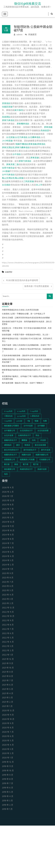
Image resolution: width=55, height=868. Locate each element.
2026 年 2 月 (8, 492)
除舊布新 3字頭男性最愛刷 (37, 286)
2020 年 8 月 (8, 728)
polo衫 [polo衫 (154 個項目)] (19, 421)
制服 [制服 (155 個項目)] (36, 421)
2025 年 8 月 (8, 505)
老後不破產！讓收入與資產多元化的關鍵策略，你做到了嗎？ (27, 345)
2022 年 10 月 (8, 616)
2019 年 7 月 (8, 784)
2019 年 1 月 (7, 809)
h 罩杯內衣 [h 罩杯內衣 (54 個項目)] (35, 416)
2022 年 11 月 (8, 612)
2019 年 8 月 (8, 779)
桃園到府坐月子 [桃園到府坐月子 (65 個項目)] (11, 455)
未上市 (39, 185)
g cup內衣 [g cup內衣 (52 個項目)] (22, 416)
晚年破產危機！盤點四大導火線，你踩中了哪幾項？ (23, 383)
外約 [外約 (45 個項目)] (34, 440)
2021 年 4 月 (8, 694)
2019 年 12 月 (8, 762)
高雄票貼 (6, 117)
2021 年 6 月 (8, 685)
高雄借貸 (45, 131)
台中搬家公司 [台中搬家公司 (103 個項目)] (10, 431)
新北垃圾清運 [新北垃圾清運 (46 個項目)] (40, 445)
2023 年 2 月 (8, 604)
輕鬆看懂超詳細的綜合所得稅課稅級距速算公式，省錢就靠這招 (27, 371)
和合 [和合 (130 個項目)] (37, 436)
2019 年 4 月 (8, 797)
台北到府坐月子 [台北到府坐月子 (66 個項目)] (26, 431)
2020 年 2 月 (8, 754)
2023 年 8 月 (8, 578)
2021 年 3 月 (7, 698)
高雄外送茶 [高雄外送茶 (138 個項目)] (42, 469)
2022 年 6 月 (8, 634)
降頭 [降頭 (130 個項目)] (16, 465)
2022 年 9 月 (8, 621)
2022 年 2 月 (8, 651)
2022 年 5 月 (8, 638)
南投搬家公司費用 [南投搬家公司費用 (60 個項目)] (11, 426)
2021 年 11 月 (8, 664)
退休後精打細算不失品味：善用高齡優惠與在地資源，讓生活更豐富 (27, 323)
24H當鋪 (6, 171)
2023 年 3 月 (8, 599)
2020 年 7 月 (8, 732)
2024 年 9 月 (8, 535)
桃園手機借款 (22, 144)
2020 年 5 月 (8, 741)
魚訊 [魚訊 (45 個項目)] (6, 474)
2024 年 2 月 (8, 565)
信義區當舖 (7, 107)
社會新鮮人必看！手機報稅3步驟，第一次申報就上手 (24, 314)
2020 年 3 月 (8, 749)
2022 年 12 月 (8, 608)
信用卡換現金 (8, 168)
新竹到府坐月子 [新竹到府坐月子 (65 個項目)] (30, 450)
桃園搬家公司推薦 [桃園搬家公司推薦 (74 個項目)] (27, 460)
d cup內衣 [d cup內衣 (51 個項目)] (8, 411)
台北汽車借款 (21, 137)
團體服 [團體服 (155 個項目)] (24, 440)
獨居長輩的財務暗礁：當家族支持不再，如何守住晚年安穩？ (27, 366)
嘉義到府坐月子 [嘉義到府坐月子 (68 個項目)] (11, 440)
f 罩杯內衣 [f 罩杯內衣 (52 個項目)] (8, 416)
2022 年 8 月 (8, 625)
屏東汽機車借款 (22, 148)
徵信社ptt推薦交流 (27, 4)
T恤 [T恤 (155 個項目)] (28, 421)
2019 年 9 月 (8, 775)
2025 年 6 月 (8, 514)
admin (18, 35)
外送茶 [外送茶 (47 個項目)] (43, 440)
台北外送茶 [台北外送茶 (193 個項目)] (9, 436)
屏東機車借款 (23, 124)
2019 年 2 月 (8, 805)
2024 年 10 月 (8, 531)
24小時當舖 (7, 141)
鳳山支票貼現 (8, 178)
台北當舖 (10, 137)
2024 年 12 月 (8, 522)
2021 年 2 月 (8, 702)
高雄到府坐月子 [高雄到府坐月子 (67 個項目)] (26, 469)
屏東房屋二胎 (12, 165)
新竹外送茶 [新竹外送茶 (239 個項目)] (46, 450)
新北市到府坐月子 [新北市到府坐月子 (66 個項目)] (11, 450)
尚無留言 (31, 35)
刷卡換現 (19, 110)
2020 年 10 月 (8, 719)
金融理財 (9, 272)
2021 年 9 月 (8, 672)
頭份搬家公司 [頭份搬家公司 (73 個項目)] (10, 469)
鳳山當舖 (19, 178)
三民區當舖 (29, 182)
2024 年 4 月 (8, 556)
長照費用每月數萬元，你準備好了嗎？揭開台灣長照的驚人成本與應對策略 (27, 378)
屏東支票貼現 (8, 148)
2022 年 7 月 (8, 629)
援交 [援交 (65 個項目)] (18, 445)
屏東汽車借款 (8, 120)
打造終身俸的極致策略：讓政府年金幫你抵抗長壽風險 (24, 356)
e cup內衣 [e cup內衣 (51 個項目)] (21, 411)
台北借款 (6, 185)
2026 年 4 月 (8, 488)
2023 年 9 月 (8, 574)
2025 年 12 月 (8, 501)
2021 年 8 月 (8, 676)
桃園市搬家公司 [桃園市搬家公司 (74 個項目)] (42, 455)
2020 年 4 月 (8, 745)
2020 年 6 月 (8, 736)
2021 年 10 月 (8, 668)
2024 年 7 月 (8, 544)
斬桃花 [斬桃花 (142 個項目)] (27, 445)
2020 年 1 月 (8, 758)
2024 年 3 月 (8, 561)
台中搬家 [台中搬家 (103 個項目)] (41, 426)
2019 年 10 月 (8, 771)
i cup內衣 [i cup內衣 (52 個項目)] (8, 421)
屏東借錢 (48, 127)
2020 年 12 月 (8, 711)
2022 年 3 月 (8, 646)
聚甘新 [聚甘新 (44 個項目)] (7, 465)
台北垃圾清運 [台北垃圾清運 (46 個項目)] (43, 431)
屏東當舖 (35, 158)
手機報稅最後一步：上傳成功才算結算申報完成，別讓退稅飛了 (27, 351)
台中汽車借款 (8, 175)
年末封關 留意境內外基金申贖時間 (22, 281)
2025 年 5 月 (8, 518)
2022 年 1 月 (8, 655)
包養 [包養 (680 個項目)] (45, 421)
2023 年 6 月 (8, 586)
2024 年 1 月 (8, 569)
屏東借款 (41, 144)
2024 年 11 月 (8, 526)
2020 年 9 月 (8, 724)
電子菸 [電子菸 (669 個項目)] (36, 465)
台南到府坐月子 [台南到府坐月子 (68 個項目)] (24, 436)
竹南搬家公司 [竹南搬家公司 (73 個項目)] (45, 460)
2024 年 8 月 (8, 539)
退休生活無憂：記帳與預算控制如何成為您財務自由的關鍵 (26, 318)
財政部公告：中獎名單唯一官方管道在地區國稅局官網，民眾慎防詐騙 (27, 330)
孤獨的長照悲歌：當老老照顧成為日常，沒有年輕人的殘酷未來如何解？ (27, 361)
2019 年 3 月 (7, 801)
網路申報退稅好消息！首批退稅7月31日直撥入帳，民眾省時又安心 (27, 340)
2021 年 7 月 (8, 681)
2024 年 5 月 (8, 552)
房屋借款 (6, 104)
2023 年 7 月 (8, 582)
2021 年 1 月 (7, 706)
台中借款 (17, 154)
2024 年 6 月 (8, 548)
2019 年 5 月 (8, 792)
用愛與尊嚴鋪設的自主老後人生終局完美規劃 (20, 310)
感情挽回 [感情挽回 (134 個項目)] (8, 445)
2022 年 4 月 (8, 642)
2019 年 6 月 (8, 788)
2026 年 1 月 (8, 496)
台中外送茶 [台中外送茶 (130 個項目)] (28, 426)
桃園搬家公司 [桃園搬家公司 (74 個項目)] (10, 460)
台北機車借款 (34, 137)
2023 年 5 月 (8, 591)
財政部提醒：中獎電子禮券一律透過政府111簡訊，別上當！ (26, 335)
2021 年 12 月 (8, 659)
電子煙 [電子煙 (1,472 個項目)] (25, 465)
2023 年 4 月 (8, 595)
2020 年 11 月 (8, 715)
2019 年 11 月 (8, 767)
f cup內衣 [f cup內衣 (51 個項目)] (34, 411)
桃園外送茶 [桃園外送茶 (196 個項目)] (26, 455)
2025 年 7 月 (8, 509)
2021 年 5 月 (8, 689)
